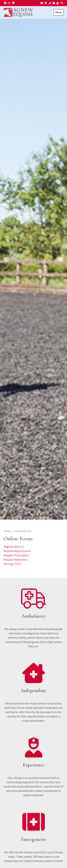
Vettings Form (12, 564)
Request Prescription (16, 555)
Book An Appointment (17, 551)
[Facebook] (5, 3)
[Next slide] (61, 259)
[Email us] (42, 3)
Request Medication (16, 560)
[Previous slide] (6, 259)
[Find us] (46, 3)
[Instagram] (9, 3)
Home (7, 531)
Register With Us (14, 547)
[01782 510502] (50, 3)
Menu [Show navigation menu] (59, 12)
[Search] (62, 3)
